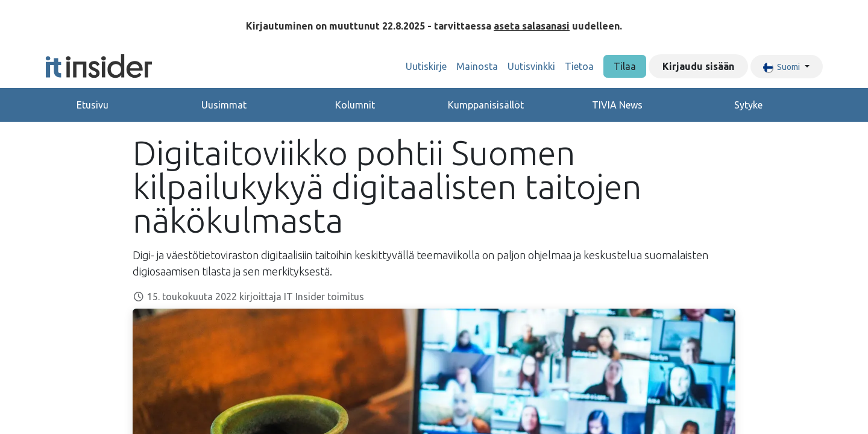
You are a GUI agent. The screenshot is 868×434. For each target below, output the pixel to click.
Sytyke (748, 105)
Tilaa (625, 66)
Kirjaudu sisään (698, 66)
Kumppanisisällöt (486, 105)
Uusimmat (224, 105)
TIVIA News (617, 105)
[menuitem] (426, 66)
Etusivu (93, 105)
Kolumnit (355, 105)
